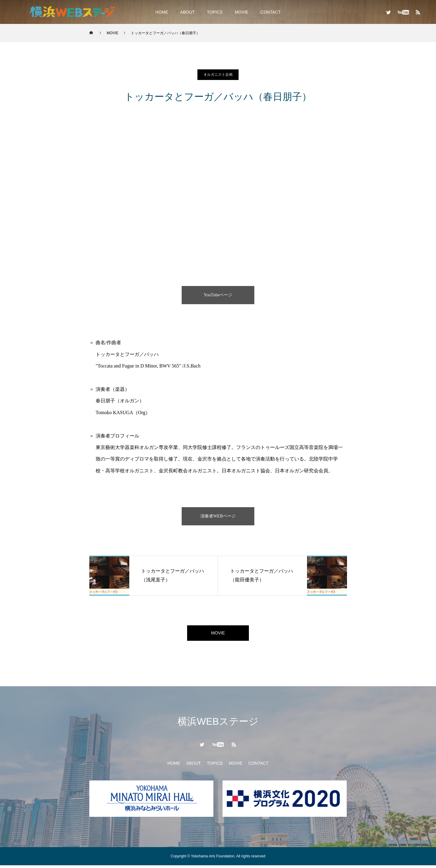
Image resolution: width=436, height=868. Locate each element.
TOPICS (215, 12)
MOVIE (241, 12)
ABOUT (187, 12)
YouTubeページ (218, 295)
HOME (162, 12)
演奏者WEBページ (218, 516)
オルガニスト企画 (218, 75)
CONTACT (271, 12)
